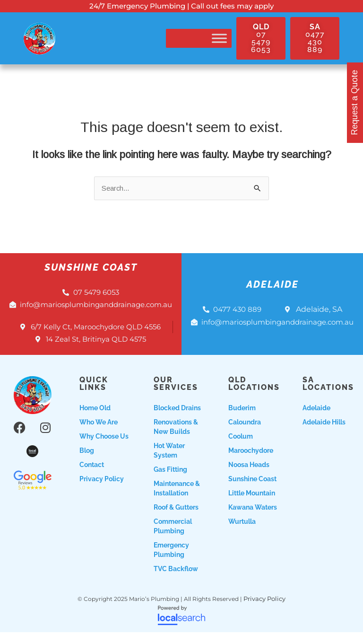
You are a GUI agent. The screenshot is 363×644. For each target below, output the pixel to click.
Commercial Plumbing (173, 539)
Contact (92, 477)
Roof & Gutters (176, 520)
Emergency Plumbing (171, 563)
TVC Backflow (176, 582)
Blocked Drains (177, 421)
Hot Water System (169, 463)
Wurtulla (242, 534)
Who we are (99, 435)
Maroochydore (251, 463)
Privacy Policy (102, 492)
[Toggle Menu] (219, 39)
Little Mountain (252, 506)
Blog (87, 463)
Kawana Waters (253, 520)
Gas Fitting (170, 482)
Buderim (242, 421)
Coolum (241, 449)
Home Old (95, 421)
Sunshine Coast (252, 492)
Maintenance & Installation (177, 501)
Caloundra (245, 435)
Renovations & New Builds (176, 440)
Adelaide (316, 421)
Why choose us (104, 449)
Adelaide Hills (324, 435)
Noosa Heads (249, 477)
